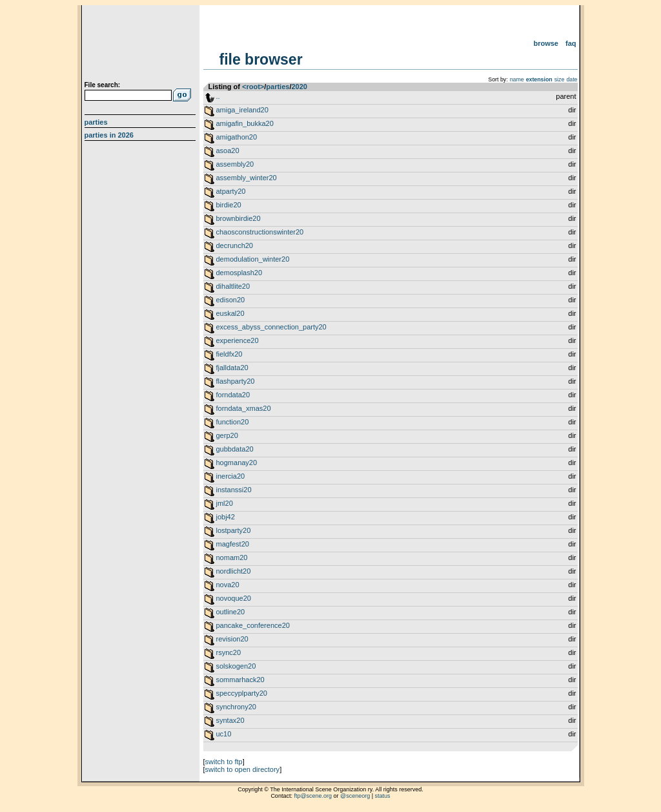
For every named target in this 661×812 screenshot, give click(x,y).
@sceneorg (355, 796)
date (572, 79)
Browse (546, 43)
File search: (103, 85)
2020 (299, 87)
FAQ (571, 43)
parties (278, 87)
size (560, 79)
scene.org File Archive (142, 45)
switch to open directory (243, 769)
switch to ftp (224, 762)
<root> (253, 87)
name (517, 79)
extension (539, 79)
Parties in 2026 (109, 135)
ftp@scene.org (313, 796)
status (383, 796)
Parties (96, 122)
